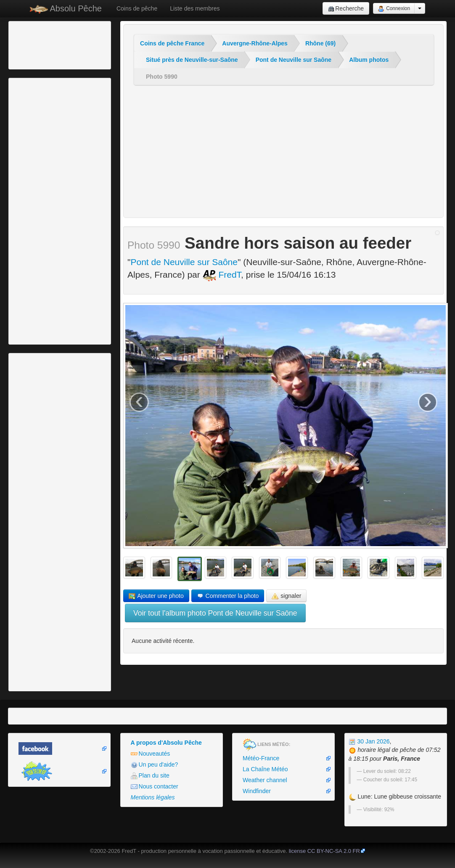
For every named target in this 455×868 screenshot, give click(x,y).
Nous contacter (155, 787)
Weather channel (265, 780)
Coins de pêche (137, 8)
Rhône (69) (320, 43)
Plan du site (150, 776)
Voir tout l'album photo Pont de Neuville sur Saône (215, 613)
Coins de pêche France (172, 43)
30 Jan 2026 (369, 741)
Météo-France (261, 758)
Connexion (394, 9)
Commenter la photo (228, 596)
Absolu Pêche (66, 9)
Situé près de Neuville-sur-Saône (192, 60)
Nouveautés (151, 754)
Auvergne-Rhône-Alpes (255, 43)
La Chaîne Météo (265, 769)
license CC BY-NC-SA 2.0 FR (324, 851)
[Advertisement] (57, 44)
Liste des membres (195, 8)
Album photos (369, 60)
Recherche (346, 9)
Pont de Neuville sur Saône (294, 60)
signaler (286, 596)
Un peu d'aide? (155, 765)
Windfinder (257, 791)
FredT (222, 275)
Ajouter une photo (156, 596)
